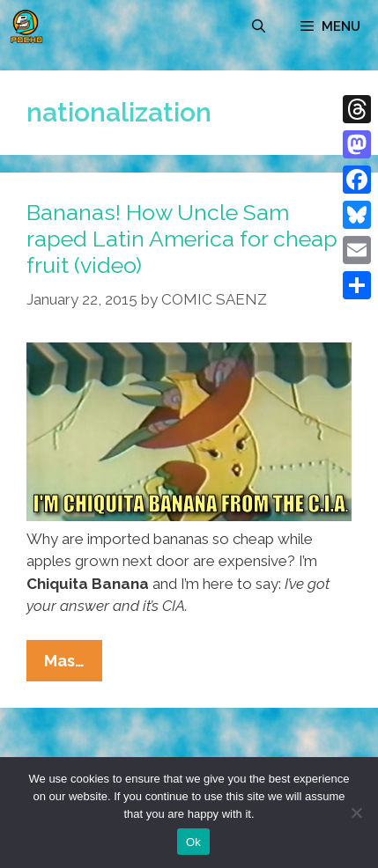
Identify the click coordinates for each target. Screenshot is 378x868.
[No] (356, 813)
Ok (193, 842)
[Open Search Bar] (259, 26)
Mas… (73, 665)
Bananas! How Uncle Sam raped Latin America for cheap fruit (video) (182, 239)
